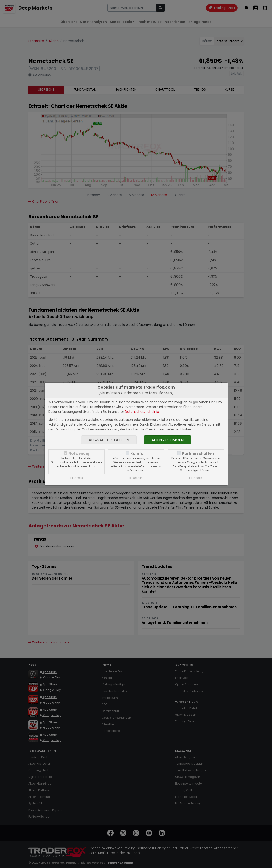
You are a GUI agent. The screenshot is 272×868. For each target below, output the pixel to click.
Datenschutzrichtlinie (142, 412)
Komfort (139, 453)
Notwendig (79, 453)
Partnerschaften (198, 453)
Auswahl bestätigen (109, 440)
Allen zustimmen (168, 440)
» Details (76, 478)
